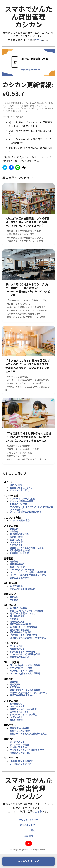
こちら (38, 40)
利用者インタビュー (29, 819)
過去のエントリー (29, 825)
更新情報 (29, 836)
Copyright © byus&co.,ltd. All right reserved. (28, 849)
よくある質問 (29, 830)
